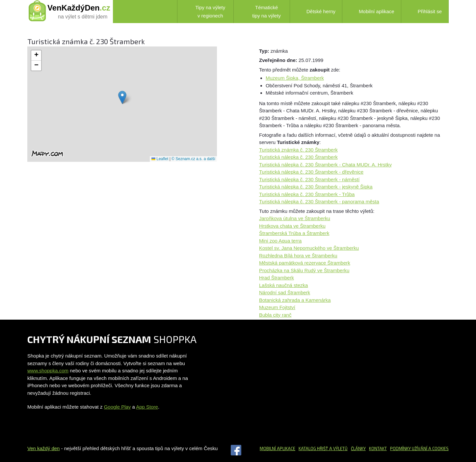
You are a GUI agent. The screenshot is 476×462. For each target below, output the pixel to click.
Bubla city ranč (275, 315)
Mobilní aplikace (372, 12)
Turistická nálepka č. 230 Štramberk (298, 157)
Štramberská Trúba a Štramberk (294, 233)
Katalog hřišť (313, 448)
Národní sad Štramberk (285, 292)
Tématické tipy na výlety (261, 12)
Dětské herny (316, 12)
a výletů (338, 448)
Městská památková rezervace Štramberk (305, 263)
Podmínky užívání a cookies (419, 448)
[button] (122, 97)
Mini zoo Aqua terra (280, 241)
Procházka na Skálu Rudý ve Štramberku (304, 270)
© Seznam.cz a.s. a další (193, 159)
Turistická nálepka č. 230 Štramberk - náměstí (309, 179)
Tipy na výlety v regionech (205, 12)
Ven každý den (43, 448)
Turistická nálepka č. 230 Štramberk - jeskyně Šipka (316, 187)
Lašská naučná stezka (283, 285)
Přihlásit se (425, 11)
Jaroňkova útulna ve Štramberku (295, 218)
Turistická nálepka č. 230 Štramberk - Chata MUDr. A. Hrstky (325, 165)
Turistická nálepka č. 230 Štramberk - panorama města (319, 202)
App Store (147, 407)
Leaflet (160, 159)
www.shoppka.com (48, 371)
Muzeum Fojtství (277, 307)
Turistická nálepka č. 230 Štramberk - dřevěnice (311, 172)
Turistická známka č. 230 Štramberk (298, 150)
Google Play (118, 407)
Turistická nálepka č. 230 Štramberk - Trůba (307, 194)
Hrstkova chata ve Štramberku (292, 226)
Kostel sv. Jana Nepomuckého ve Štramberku (309, 248)
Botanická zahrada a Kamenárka (295, 300)
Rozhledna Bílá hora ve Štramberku (298, 256)
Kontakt (378, 448)
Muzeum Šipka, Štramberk (295, 78)
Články (358, 448)
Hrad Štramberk (277, 278)
